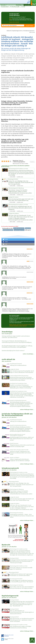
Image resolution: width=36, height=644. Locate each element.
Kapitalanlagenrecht (17, 31)
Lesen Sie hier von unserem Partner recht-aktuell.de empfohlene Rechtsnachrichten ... (15, 166)
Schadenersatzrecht (8, 230)
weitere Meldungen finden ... (27, 409)
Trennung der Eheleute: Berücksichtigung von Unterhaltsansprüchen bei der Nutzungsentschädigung (17, 342)
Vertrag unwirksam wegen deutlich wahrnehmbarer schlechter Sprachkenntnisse (16, 337)
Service (23, 7)
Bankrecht (9, 31)
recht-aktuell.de (13, 417)
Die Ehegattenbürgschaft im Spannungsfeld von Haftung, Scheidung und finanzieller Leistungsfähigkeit (17, 347)
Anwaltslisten (19, 5)
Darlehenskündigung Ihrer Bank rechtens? (13, 351)
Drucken (32, 162)
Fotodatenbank (5, 7)
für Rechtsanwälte (15, 7)
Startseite (3, 5)
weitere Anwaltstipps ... (29, 354)
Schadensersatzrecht (29, 31)
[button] (18, 239)
